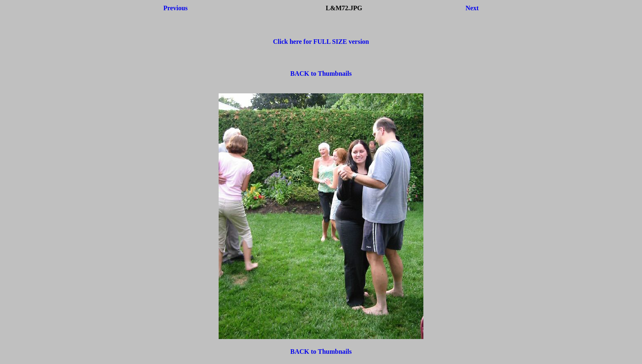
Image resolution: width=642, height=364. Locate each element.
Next (472, 8)
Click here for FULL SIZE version (321, 42)
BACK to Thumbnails (321, 73)
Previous (175, 8)
